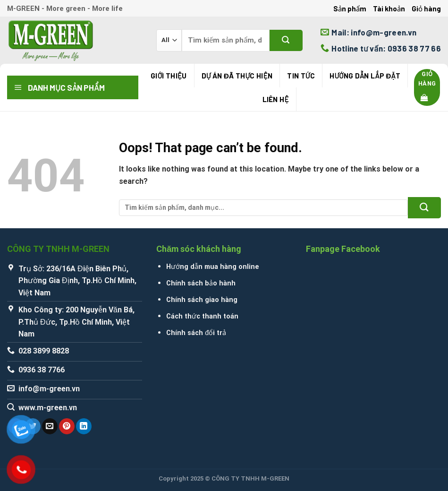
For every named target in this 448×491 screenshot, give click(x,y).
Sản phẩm (350, 9)
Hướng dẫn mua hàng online (213, 267)
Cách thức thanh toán (202, 316)
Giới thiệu (169, 76)
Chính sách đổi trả (196, 333)
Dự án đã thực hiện (237, 76)
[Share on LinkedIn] (84, 426)
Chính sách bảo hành (201, 283)
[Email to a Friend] (50, 426)
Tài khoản (389, 9)
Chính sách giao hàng (202, 300)
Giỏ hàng (426, 9)
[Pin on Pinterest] (67, 426)
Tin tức (301, 76)
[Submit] (286, 40)
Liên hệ (276, 99)
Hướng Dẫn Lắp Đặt (365, 76)
